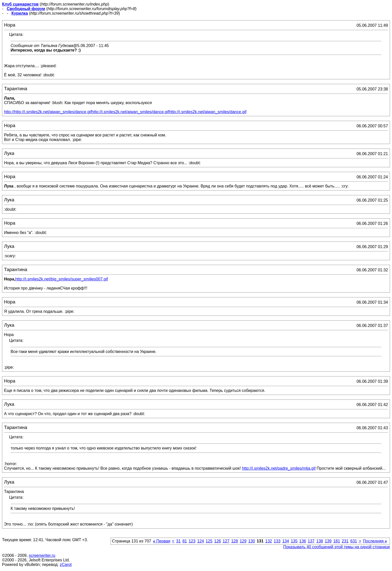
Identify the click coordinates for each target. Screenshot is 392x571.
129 (243, 541)
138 (320, 541)
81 (185, 541)
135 (294, 541)
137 (311, 541)
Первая (162, 541)
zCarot (66, 565)
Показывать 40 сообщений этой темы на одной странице (337, 547)
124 (201, 541)
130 (252, 541)
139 (328, 541)
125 (209, 541)
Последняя (375, 541)
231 (345, 541)
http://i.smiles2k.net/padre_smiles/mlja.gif (279, 468)
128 (235, 541)
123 (192, 541)
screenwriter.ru (42, 555)
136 (303, 541)
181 (337, 541)
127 (226, 541)
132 (269, 541)
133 (277, 541)
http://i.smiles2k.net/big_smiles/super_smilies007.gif (61, 279)
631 (354, 541)
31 (178, 541)
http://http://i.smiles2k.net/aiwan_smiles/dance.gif (48, 112)
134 (286, 541)
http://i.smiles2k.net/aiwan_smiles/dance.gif (130, 112)
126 (218, 541)
